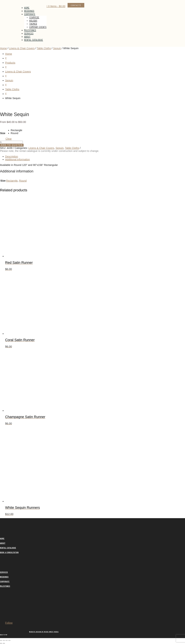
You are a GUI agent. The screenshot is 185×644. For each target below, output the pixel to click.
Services (29, 33)
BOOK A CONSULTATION (9, 552)
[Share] (7, 640)
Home (27, 8)
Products (10, 63)
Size (3, 133)
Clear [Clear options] (9, 139)
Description (12, 156)
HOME (2, 538)
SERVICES (4, 572)
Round (23, 181)
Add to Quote (11, 145)
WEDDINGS (4, 577)
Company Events (38, 27)
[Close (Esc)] (9, 640)
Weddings (29, 11)
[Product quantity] (11, 142)
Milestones (30, 30)
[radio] (16, 130)
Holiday (33, 20)
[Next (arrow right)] (4, 643)
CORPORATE (5, 581)
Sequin (57, 48)
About (27, 37)
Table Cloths (44, 48)
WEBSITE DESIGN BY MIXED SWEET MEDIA (44, 632)
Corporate (30, 14)
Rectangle (12, 181)
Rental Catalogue (34, 40)
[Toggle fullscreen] (4, 640)
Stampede (34, 17)
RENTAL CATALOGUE (8, 548)
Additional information (17, 159)
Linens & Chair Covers (22, 48)
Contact (75, 5)
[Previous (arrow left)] (1, 643)
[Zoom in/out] (1, 640)
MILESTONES (5, 586)
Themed (33, 24)
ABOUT (3, 543)
